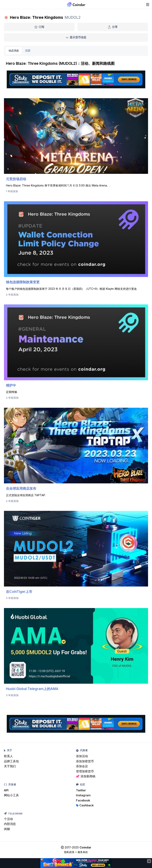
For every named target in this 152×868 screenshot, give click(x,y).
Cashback (85, 805)
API (6, 790)
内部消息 (10, 824)
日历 (28, 51)
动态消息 (14, 51)
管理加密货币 (85, 771)
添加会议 (82, 766)
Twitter (81, 790)
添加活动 (82, 756)
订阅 (39, 27)
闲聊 (7, 829)
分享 (113, 27)
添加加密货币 (85, 761)
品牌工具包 (11, 761)
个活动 (8, 819)
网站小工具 (11, 795)
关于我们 (10, 766)
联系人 (8, 756)
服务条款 (83, 852)
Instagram (83, 795)
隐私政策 (69, 852)
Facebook (83, 800)
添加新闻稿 (86, 776)
